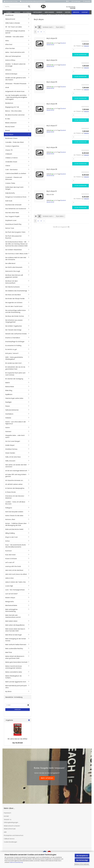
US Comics (27, 12)
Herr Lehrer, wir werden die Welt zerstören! (16, 468)
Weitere (68, 12)
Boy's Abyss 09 (52, 171)
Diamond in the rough (13, 273)
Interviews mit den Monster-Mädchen (15, 499)
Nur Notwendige (82, 860)
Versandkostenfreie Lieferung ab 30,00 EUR (33, 1)
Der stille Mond (10, 265)
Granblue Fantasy (11, 451)
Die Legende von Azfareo (14, 305)
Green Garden (10, 455)
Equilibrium (9, 396)
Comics (9, 12)
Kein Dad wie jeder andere (14, 514)
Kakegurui (9, 510)
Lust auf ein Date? (11, 596)
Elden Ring (9, 392)
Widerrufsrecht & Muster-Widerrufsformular (12, 829)
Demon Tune (10, 230)
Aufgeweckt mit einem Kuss (15, 93)
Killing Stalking (10, 535)
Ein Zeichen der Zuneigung (14, 381)
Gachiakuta (9, 416)
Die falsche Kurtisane (12, 289)
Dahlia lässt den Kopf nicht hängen (14, 190)
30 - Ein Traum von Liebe (14, 29)
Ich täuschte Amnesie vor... (14, 482)
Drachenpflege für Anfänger (15, 344)
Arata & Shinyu (10, 62)
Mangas (17, 12)
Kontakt (85, 12)
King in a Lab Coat (11, 539)
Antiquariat (38, 12)
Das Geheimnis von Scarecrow (16, 211)
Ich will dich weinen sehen (14, 486)
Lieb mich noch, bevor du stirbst (16, 576)
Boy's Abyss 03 (52, 40)
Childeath (9, 156)
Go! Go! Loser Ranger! (13, 443)
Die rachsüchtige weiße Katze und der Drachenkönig (16, 313)
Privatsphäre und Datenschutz (14, 837)
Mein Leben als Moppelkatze (15, 627)
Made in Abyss (10, 600)
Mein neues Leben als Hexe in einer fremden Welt (15, 632)
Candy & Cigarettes (12, 148)
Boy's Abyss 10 (52, 193)
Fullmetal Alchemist (12, 412)
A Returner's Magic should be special (15, 34)
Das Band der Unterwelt (13, 207)
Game (7, 430)
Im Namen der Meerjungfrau (15, 490)
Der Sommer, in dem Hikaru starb (16, 256)
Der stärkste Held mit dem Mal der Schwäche (16, 260)
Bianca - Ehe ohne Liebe (13, 113)
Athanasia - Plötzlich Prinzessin (16, 86)
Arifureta (8, 72)
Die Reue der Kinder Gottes (15, 318)
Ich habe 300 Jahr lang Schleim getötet (16, 477)
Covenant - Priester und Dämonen (14, 180)
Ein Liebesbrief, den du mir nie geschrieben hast (15, 370)
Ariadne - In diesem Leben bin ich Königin (15, 67)
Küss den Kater (10, 557)
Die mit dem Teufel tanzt (14, 308)
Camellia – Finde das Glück (14, 144)
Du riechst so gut (11, 351)
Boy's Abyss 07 (52, 128)
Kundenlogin (76, 1)
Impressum (7, 815)
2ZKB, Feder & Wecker (13, 25)
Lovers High (9, 588)
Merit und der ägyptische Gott (16, 684)
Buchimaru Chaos (11, 140)
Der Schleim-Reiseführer (14, 252)
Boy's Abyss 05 (52, 84)
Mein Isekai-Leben (11, 623)
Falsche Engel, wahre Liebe (14, 400)
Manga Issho (10, 604)
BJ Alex (8, 121)
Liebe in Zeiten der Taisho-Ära (16, 584)
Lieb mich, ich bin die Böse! (14, 572)
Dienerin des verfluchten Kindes (16, 336)
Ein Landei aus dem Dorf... (14, 365)
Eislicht (8, 385)
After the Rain (10, 50)
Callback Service (9, 841)
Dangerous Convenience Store (16, 199)
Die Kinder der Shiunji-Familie (15, 301)
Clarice (8, 168)
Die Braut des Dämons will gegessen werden (14, 278)
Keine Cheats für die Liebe (14, 518)
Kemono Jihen (10, 521)
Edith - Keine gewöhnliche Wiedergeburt (14, 360)
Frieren (8, 408)
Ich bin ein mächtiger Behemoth (16, 473)
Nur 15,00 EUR (18, 745)
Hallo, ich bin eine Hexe (13, 459)
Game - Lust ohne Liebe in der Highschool (16, 425)
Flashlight (8, 404)
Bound (7, 133)
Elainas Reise (10, 389)
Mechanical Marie (11, 607)
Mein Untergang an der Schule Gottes (16, 642)
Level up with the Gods (13, 568)
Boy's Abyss (9, 136)
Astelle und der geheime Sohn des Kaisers (16, 81)
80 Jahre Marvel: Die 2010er (18, 741)
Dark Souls (9, 203)
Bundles (59, 12)
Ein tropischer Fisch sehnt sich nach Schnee (15, 376)
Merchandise (49, 12)
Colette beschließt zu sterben (16, 175)
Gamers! (8, 433)
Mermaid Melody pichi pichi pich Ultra (16, 689)
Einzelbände (9, 17)
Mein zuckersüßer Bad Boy (14, 650)
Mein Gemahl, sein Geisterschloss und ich (13, 618)
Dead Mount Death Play (13, 226)
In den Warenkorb (81, 57)
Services (76, 12)
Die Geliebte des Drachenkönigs (16, 293)
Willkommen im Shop (11, 1)
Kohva (7, 543)
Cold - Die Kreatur (11, 172)
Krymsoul (8, 553)
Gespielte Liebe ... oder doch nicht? (15, 438)
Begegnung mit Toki (12, 109)
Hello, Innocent (10, 463)
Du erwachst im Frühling (13, 348)
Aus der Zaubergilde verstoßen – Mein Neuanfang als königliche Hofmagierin (16, 99)
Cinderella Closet (11, 164)
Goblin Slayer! (10, 447)
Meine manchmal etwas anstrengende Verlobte (14, 669)
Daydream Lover (11, 222)
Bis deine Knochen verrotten (15, 117)
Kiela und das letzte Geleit (14, 531)
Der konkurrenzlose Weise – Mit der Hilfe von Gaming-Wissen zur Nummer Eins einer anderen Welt (16, 246)
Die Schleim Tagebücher (14, 328)
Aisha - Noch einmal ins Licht (15, 54)
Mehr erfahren (47, 780)
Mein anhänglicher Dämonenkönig (11, 612)
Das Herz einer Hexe (12, 215)
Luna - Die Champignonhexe (15, 592)
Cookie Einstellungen (10, 844)
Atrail (7, 89)
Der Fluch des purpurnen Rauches (13, 239)
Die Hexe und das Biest (13, 297)
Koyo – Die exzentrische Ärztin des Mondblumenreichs (16, 548)
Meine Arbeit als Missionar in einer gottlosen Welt (15, 659)
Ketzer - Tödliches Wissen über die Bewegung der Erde (16, 526)
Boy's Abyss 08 (52, 149)
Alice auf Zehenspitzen (13, 58)
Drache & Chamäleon (13, 340)
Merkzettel (87, 1)
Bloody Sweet (10, 129)
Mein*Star (9, 654)
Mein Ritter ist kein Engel (13, 637)
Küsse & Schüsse (11, 561)
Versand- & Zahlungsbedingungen (11, 823)
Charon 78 (9, 152)
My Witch (8, 693)
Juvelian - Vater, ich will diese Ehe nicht (15, 505)
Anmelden (18, 712)
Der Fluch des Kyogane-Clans (15, 234)
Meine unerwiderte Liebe (14, 674)
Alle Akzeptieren (82, 856)
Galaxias (8, 420)
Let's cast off (10, 565)
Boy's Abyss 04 (52, 62)
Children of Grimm (12, 160)
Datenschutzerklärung (16, 862)
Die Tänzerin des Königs (13, 332)
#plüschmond (10, 21)
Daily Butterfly (10, 195)
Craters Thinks (10, 185)
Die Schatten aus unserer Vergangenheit (14, 323)
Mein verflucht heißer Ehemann (16, 647)
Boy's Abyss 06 (52, 106)
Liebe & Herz (10, 580)
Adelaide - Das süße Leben (15, 39)
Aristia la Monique (11, 76)
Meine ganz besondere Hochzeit (16, 664)
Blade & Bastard (11, 125)
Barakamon (9, 105)
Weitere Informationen (82, 864)
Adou (7, 43)
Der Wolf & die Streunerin (14, 269)
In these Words (10, 494)
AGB (5, 834)
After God (9, 46)
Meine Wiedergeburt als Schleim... (13, 679)
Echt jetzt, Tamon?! (12, 355)
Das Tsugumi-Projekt (12, 218)
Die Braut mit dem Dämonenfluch (12, 284)
